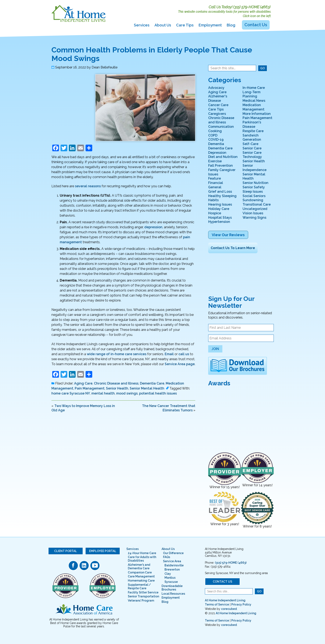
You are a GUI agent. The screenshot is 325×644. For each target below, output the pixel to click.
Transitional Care (257, 204)
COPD (213, 135)
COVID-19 (216, 140)
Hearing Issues (220, 204)
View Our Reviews (228, 235)
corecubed (229, 609)
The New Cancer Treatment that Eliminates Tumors (169, 408)
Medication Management (253, 107)
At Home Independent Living (225, 600)
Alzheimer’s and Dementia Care (139, 566)
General (215, 187)
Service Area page (180, 364)
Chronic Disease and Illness (116, 383)
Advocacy (216, 88)
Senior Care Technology (252, 155)
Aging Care (83, 383)
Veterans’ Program (141, 601)
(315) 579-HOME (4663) (252, 7)
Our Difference (173, 553)
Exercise (215, 161)
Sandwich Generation (252, 138)
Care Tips (185, 25)
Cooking (215, 131)
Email (169, 354)
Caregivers (217, 114)
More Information (257, 114)
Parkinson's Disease (252, 124)
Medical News (254, 101)
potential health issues (158, 393)
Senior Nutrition (255, 183)
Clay (168, 574)
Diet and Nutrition (223, 157)
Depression (217, 153)
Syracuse (171, 582)
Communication (221, 127)
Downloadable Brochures (172, 588)
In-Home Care (254, 88)
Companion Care (140, 572)
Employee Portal (103, 551)
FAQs (167, 557)
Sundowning (253, 200)
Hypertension (219, 222)
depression (153, 227)
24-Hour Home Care (142, 553)
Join (215, 349)
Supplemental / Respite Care (139, 586)
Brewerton (172, 570)
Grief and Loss (220, 192)
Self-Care (250, 144)
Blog (231, 25)
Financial (216, 183)
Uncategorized (255, 209)
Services (142, 25)
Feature (215, 178)
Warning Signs (254, 218)
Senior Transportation (143, 596)
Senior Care (252, 148)
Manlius (170, 578)
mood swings (127, 393)
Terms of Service (217, 604)
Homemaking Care (141, 581)
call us (184, 354)
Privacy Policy (241, 604)
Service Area (172, 561)
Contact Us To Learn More (233, 248)
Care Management (141, 576)
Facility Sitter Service (143, 592)
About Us (163, 25)
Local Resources (173, 594)
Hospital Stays (220, 218)
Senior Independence (255, 168)
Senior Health (117, 388)
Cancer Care (218, 105)
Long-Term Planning (252, 94)
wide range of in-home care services (117, 354)
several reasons (88, 186)
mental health (103, 393)
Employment (210, 25)
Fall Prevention (220, 166)
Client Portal (65, 551)
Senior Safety (254, 187)
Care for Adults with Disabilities (142, 559)
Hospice (215, 213)
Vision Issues (253, 213)
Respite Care (253, 131)
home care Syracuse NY (71, 393)
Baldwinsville (174, 565)
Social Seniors (254, 196)
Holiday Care (219, 209)
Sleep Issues (253, 192)
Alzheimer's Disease (218, 98)
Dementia (216, 144)
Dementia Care (152, 383)
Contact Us (256, 25)
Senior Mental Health (147, 388)
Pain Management (90, 388)
